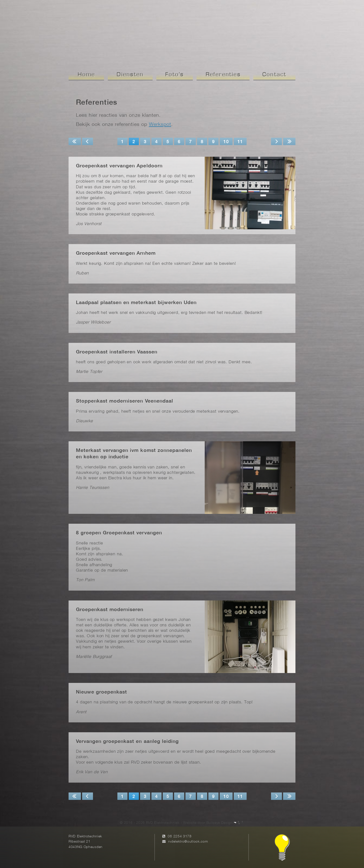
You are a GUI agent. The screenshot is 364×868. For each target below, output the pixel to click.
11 (240, 142)
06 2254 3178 (180, 837)
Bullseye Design (220, 823)
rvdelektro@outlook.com (188, 842)
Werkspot (160, 125)
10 (226, 142)
